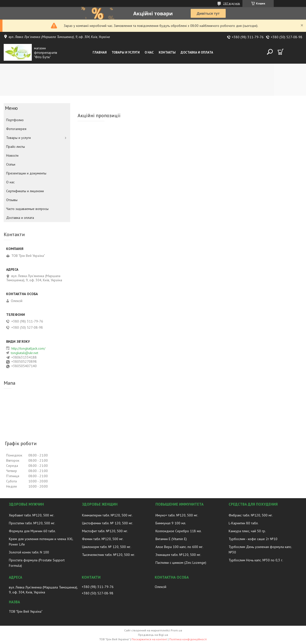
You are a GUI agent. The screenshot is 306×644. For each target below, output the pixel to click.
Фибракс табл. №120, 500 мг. (251, 515)
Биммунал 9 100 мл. (171, 523)
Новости (12, 155)
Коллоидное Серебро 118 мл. (178, 531)
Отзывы (12, 200)
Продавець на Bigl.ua (153, 635)
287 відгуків (232, 3)
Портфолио (15, 120)
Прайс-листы (16, 147)
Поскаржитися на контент (149, 639)
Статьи (11, 164)
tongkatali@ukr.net (25, 353)
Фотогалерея (16, 129)
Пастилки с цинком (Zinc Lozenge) (181, 563)
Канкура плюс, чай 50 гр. (247, 531)
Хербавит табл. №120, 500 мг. (32, 515)
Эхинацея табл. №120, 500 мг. (178, 555)
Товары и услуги (126, 52)
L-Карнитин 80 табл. (244, 523)
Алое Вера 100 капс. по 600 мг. (179, 547)
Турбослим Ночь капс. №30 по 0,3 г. (256, 560)
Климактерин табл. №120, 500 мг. (107, 515)
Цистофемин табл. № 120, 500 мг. (108, 523)
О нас (149, 52)
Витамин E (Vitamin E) (171, 539)
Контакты (167, 52)
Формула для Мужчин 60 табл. (32, 531)
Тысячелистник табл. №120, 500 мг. (109, 555)
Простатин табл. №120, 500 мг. (32, 523)
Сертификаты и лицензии (25, 191)
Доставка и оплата (197, 52)
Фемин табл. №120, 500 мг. (103, 539)
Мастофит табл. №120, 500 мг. (105, 531)
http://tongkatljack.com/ (28, 348)
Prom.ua (176, 630)
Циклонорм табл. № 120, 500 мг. (107, 547)
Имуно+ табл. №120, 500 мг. (177, 515)
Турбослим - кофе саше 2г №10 (253, 539)
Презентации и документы (26, 173)
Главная (100, 52)
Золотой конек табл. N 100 (29, 552)
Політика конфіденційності (188, 639)
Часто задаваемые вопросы (27, 209)
